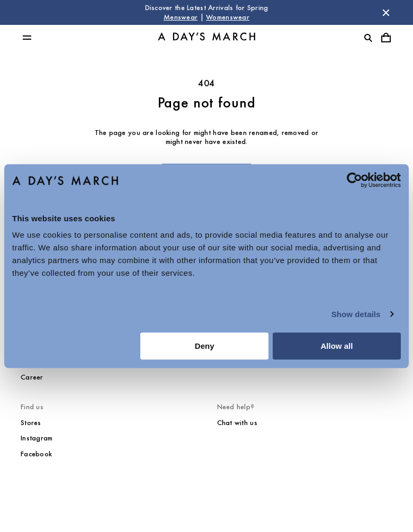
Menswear (181, 17)
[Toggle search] (368, 38)
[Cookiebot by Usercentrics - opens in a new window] (354, 180)
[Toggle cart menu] (386, 38)
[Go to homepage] (206, 38)
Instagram (37, 438)
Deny (205, 346)
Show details (356, 314)
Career (32, 377)
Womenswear (228, 17)
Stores (31, 423)
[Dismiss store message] (386, 13)
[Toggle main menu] (27, 38)
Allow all (336, 346)
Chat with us (237, 423)
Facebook (36, 454)
